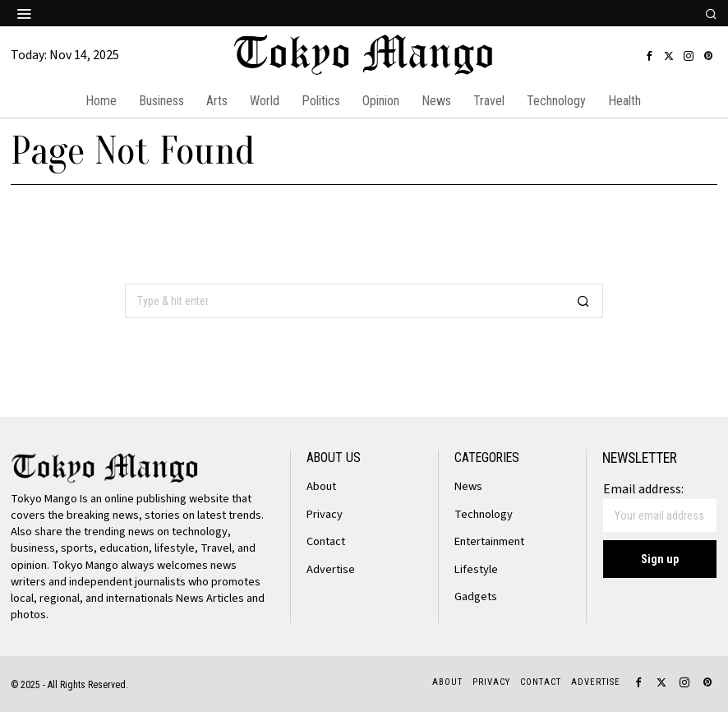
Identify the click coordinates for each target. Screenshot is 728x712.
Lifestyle (476, 569)
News (468, 486)
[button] (583, 301)
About (321, 486)
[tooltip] (649, 56)
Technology (484, 514)
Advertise (331, 569)
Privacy (325, 514)
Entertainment (489, 541)
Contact (326, 541)
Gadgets (476, 596)
